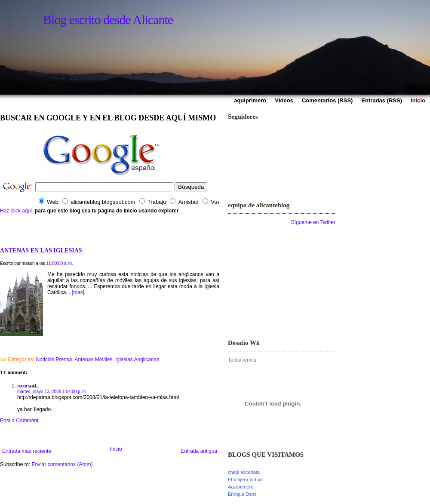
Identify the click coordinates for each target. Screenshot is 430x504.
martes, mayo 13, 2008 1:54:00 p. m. (52, 392)
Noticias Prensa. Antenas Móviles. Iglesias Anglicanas (97, 360)
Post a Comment (19, 421)
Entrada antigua (199, 451)
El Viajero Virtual (245, 479)
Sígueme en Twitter (313, 222)
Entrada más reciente (27, 451)
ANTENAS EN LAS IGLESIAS (41, 250)
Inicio (116, 449)
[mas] (78, 292)
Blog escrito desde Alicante (108, 20)
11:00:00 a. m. (60, 263)
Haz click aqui (16, 211)
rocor (22, 386)
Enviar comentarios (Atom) (62, 464)
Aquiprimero (241, 487)
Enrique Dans (242, 494)
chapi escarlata (244, 472)
